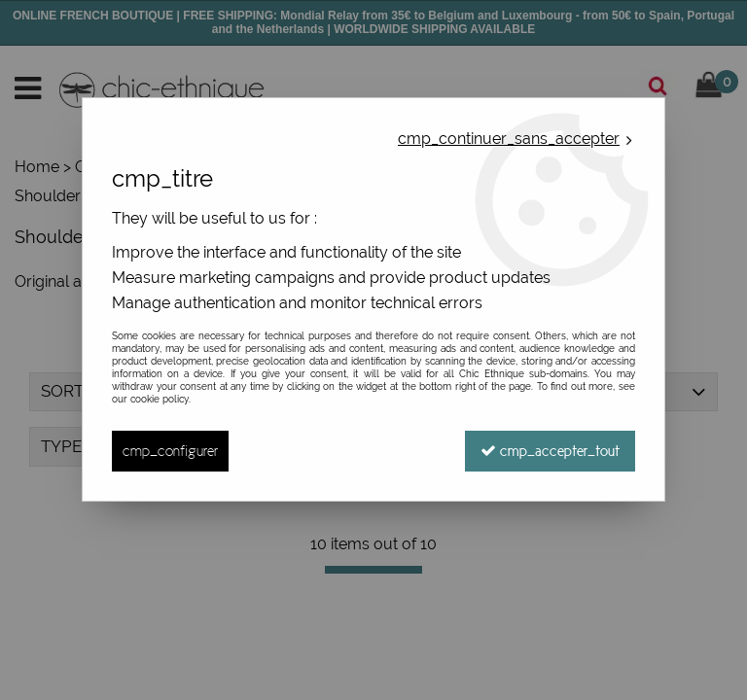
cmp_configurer (170, 451)
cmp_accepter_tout (550, 451)
